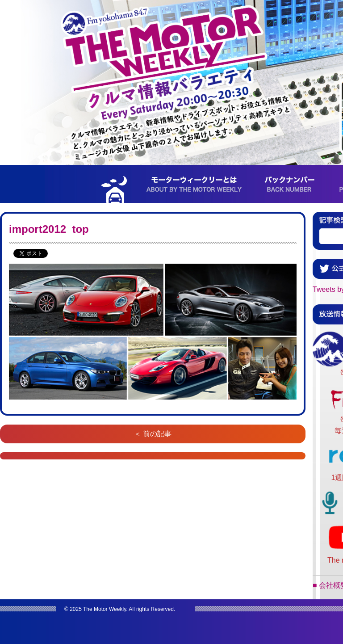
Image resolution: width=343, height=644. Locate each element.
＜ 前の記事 (153, 434)
